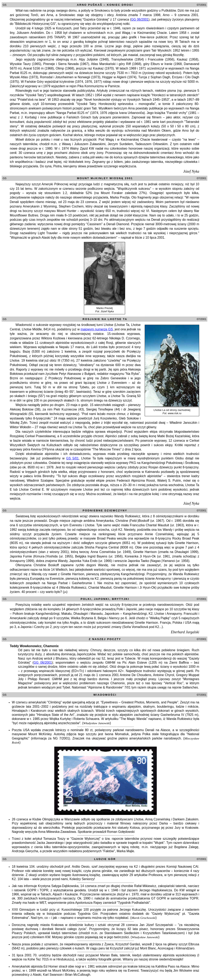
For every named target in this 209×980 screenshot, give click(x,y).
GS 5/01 (72, 458)
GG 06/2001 (140, 19)
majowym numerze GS (97, 329)
